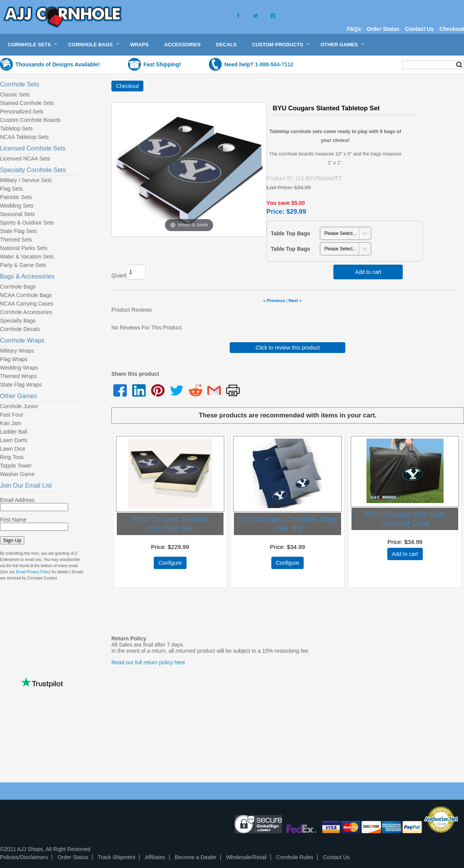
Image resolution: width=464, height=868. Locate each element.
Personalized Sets (22, 111)
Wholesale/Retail (246, 857)
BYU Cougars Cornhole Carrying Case (405, 519)
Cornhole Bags (91, 45)
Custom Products (278, 45)
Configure (170, 563)
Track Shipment (117, 857)
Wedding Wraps (19, 368)
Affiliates (155, 857)
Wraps (140, 45)
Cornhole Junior (19, 406)
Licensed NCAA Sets (25, 159)
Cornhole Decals (20, 329)
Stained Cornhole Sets (27, 103)
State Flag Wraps (21, 385)
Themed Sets (16, 240)
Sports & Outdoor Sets (27, 223)
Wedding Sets (17, 206)
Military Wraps (17, 351)
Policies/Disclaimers (24, 857)
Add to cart (368, 272)
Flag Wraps (14, 359)
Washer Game (17, 474)
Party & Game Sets (23, 265)
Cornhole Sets (29, 45)
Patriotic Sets (16, 197)
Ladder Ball (14, 432)
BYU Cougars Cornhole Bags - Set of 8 (287, 524)
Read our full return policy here (148, 662)
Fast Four (12, 415)
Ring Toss (12, 457)
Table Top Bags (291, 233)
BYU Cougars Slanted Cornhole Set (170, 524)
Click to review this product (288, 348)
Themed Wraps (18, 376)
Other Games (339, 45)
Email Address (17, 500)
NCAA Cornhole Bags (26, 295)
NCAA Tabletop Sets (24, 137)
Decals (226, 45)
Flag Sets (11, 189)
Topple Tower (16, 466)
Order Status (383, 29)
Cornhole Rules (295, 857)
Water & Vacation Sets (27, 257)
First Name (13, 520)
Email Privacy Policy (33, 572)
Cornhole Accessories (26, 312)
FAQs (354, 29)
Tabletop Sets (16, 128)
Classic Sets (15, 95)
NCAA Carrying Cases (27, 304)
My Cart (381, 64)
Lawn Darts (14, 440)
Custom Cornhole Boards (30, 120)
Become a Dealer (196, 857)
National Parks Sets (24, 248)
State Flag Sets (18, 231)
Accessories (182, 45)
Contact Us (419, 29)
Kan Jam (11, 423)
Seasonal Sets (17, 214)
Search (459, 65)
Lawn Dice (13, 449)
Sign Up (12, 540)
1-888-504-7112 (274, 64)
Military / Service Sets (26, 180)
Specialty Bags (18, 321)
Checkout (452, 29)
